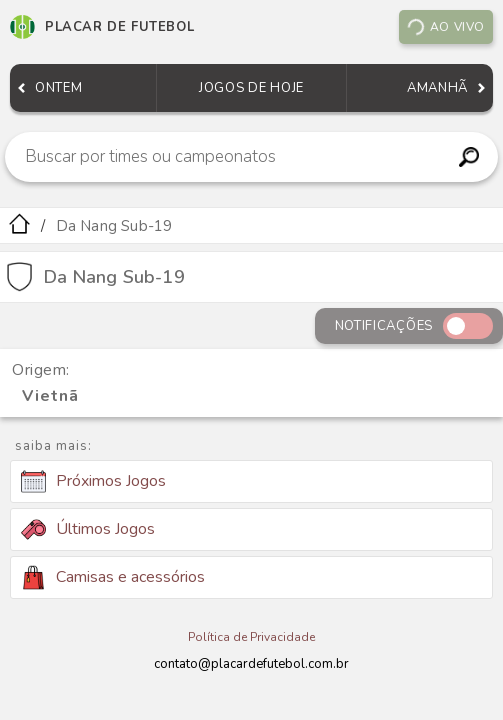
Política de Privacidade (251, 637)
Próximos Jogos (93, 482)
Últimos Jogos (88, 529)
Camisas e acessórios (113, 577)
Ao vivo (445, 27)
